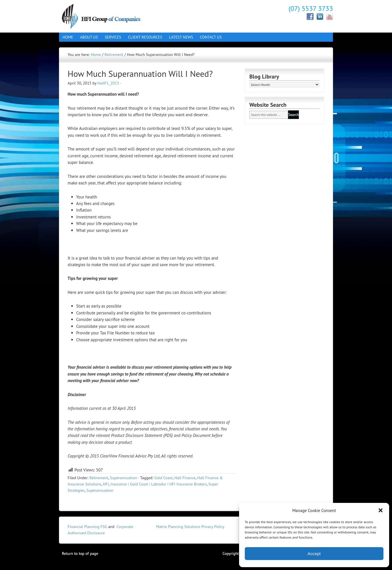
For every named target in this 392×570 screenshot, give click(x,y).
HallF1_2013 (108, 83)
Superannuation (124, 478)
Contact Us (209, 37)
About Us (87, 37)
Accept (314, 554)
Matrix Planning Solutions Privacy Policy (190, 527)
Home (68, 37)
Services (111, 37)
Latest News (181, 37)
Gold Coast (163, 478)
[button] (381, 510)
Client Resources (144, 37)
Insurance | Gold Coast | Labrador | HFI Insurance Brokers (159, 484)
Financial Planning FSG (87, 527)
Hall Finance (109, 16)
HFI (106, 484)
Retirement (99, 478)
